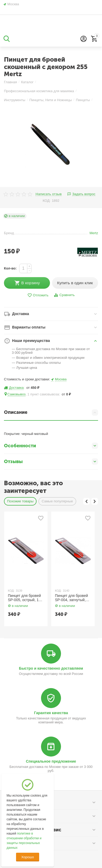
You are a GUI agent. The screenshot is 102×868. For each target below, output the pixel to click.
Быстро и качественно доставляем (51, 668)
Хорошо (28, 857)
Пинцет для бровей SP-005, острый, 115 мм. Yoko (25, 598)
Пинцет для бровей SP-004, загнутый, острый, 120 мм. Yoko (72, 598)
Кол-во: (10, 268)
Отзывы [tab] (51, 462)
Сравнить (64, 295)
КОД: (47, 201)
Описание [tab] (51, 413)
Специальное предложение (51, 761)
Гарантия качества (51, 713)
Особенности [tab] (51, 446)
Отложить (38, 295)
